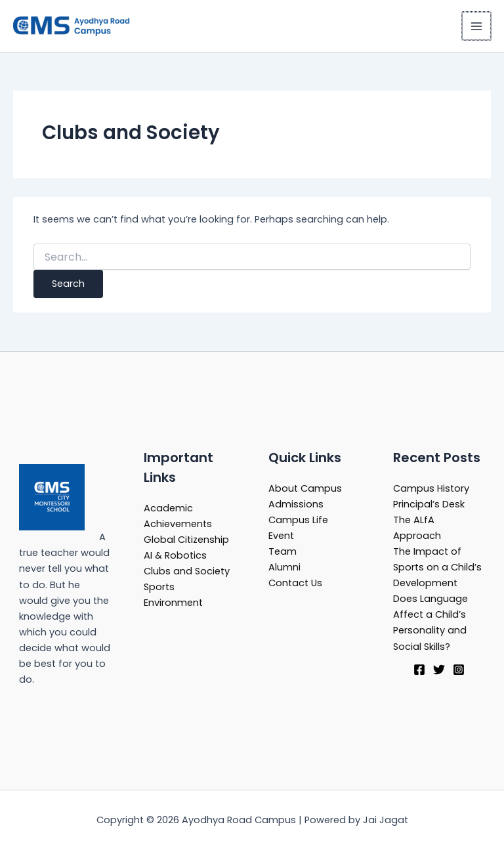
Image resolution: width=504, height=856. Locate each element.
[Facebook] (419, 670)
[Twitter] (439, 670)
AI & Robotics (175, 555)
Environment (173, 603)
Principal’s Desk (429, 504)
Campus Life (298, 520)
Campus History (431, 488)
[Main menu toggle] (477, 26)
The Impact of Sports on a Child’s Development (437, 567)
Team (283, 551)
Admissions (296, 504)
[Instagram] (459, 670)
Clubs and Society (187, 571)
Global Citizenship (186, 540)
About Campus (305, 488)
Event (281, 536)
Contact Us (295, 583)
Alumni (284, 567)
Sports (159, 587)
